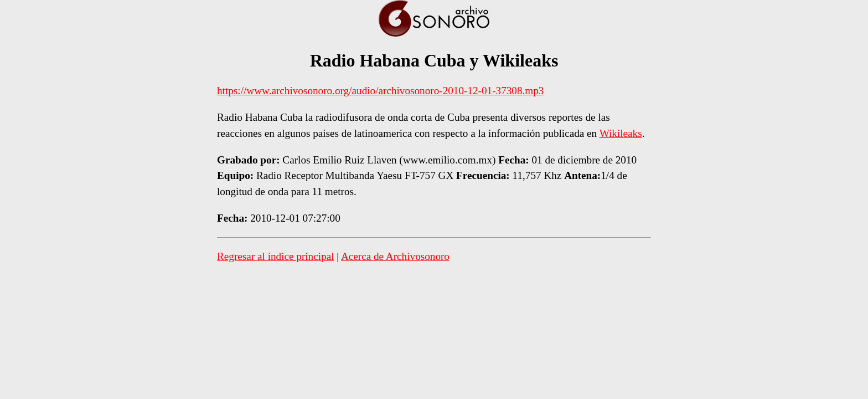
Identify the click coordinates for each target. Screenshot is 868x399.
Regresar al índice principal (276, 256)
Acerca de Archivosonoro (395, 256)
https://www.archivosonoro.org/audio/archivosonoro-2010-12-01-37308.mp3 (380, 91)
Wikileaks (621, 133)
